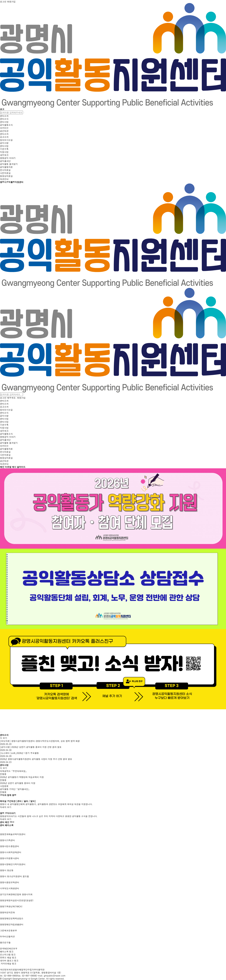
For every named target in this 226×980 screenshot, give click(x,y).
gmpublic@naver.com (55, 975)
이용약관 (40, 969)
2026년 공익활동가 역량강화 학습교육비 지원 (22, 777)
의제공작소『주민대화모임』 (14, 771)
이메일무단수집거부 (26, 969)
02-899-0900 (11, 975)
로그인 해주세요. (8, 398)
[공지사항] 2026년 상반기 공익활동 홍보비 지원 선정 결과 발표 (31, 747)
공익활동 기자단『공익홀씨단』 (15, 789)
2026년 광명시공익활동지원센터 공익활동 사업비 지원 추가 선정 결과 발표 (36, 759)
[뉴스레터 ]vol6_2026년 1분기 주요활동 (19, 753)
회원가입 (21, 398)
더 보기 (4, 738)
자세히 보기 (6, 807)
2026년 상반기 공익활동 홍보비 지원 (18, 783)
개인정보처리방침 (8, 969)
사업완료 (4, 786)
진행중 (3, 774)
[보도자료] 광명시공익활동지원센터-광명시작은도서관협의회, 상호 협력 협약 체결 (40, 741)
